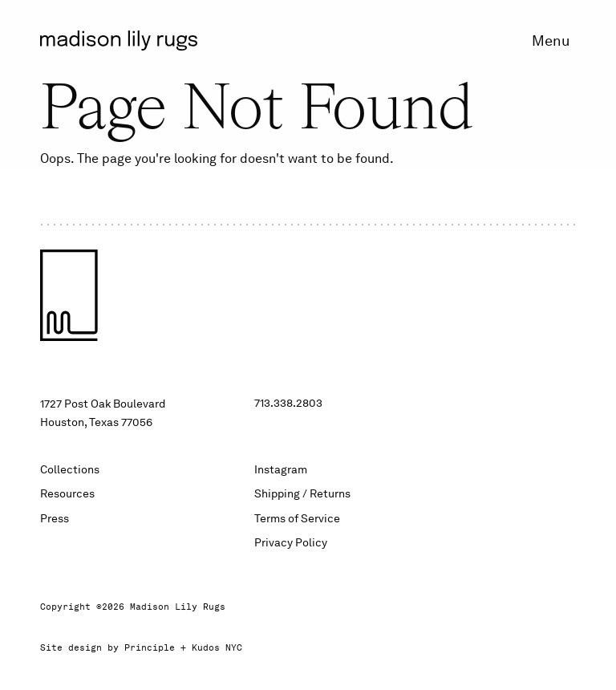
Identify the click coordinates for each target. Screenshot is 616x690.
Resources (67, 493)
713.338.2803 (288, 403)
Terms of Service (297, 518)
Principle (150, 648)
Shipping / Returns (302, 493)
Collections (70, 469)
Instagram (281, 469)
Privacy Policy (291, 542)
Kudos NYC (217, 648)
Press (55, 518)
